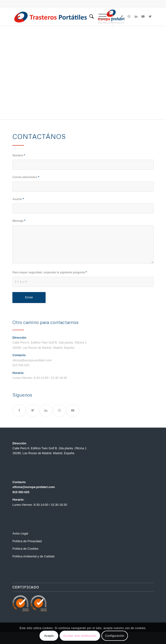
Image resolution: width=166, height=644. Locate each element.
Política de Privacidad (27, 541)
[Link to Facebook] (122, 17)
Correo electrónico (26, 181)
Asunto (18, 203)
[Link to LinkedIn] (136, 17)
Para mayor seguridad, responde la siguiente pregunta (50, 276)
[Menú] (100, 17)
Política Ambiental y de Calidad (33, 556)
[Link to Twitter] (150, 17)
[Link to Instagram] (129, 17)
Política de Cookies (25, 549)
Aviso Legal (20, 533)
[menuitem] (89, 17)
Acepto (49, 636)
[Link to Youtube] (143, 17)
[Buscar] (89, 17)
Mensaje (19, 225)
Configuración (115, 636)
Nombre (19, 159)
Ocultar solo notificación (80, 636)
